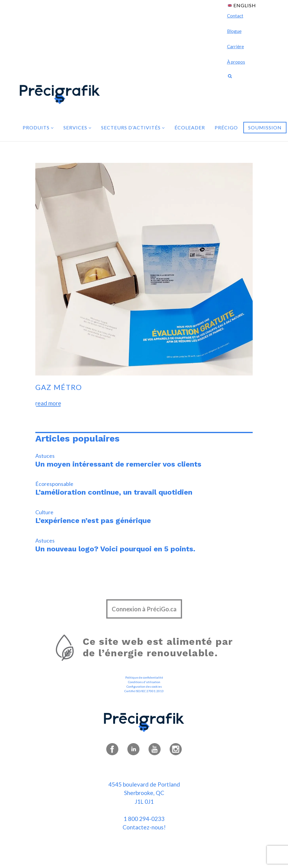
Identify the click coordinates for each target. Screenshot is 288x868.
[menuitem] (242, 5)
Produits (38, 127)
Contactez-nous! (144, 827)
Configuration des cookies (144, 686)
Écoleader (190, 127)
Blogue (234, 31)
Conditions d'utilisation (144, 682)
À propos (236, 62)
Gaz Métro (59, 387)
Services (77, 127)
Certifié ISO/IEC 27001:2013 (144, 691)
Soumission (265, 127)
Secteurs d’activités (133, 127)
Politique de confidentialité (144, 677)
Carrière (235, 46)
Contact (235, 16)
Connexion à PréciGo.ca (144, 609)
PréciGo (226, 127)
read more (48, 403)
